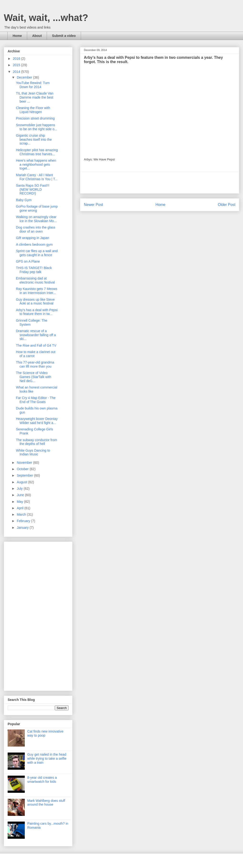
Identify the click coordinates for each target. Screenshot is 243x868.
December (25, 77)
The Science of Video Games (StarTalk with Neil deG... (34, 377)
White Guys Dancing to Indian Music (33, 452)
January (23, 528)
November (25, 463)
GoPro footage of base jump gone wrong (37, 208)
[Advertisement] (160, 183)
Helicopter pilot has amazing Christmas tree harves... (37, 152)
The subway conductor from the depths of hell (37, 442)
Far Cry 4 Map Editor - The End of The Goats (36, 400)
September (25, 475)
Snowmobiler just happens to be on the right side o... (37, 127)
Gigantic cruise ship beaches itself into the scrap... (34, 140)
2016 (17, 59)
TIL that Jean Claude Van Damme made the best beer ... (35, 97)
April (20, 508)
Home (17, 36)
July (20, 489)
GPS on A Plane (28, 261)
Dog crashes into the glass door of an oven (36, 229)
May (20, 502)
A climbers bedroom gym (34, 244)
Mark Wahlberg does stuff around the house (46, 803)
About (37, 36)
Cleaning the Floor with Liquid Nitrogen (33, 110)
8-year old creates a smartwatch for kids (42, 780)
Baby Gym (24, 200)
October (23, 469)
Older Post (227, 205)
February (24, 521)
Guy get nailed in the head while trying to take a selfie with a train (47, 758)
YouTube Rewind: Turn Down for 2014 (33, 85)
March (22, 514)
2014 (17, 72)
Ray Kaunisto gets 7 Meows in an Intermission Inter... (37, 291)
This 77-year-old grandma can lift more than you (35, 364)
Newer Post (94, 205)
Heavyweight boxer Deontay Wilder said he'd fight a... (37, 421)
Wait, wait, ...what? (46, 18)
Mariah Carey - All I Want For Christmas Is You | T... (37, 177)
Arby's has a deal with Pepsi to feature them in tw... (37, 312)
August (22, 482)
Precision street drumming (35, 118)
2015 (17, 65)
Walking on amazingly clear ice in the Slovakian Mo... (36, 219)
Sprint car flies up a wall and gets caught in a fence (37, 253)
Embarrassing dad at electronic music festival (35, 280)
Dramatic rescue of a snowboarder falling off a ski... (36, 335)
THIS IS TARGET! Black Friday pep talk (34, 270)
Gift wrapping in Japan (33, 238)
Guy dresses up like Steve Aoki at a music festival (35, 302)
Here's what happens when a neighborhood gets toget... (36, 165)
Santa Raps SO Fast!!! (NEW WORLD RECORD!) (33, 190)
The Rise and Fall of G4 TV (36, 345)
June (21, 495)
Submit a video (64, 36)
